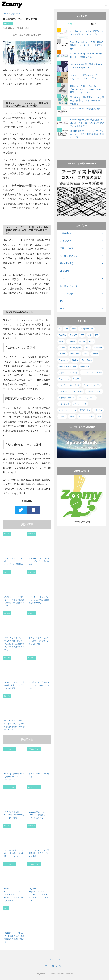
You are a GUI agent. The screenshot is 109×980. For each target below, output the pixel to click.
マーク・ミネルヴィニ (87, 398)
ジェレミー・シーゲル (92, 385)
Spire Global (64, 360)
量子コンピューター (86, 416)
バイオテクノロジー (70, 256)
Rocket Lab (98, 348)
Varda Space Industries (68, 366)
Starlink (75, 360)
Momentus (71, 341)
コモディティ (64, 379)
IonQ (90, 335)
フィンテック (66, 293)
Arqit (66, 329)
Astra (74, 329)
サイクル (76, 379)
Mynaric (82, 341)
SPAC (63, 309)
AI (60, 329)
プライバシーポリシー (54, 966)
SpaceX (95, 354)
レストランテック (80, 404)
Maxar (61, 341)
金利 (99, 416)
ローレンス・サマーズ (67, 410)
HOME (6, 14)
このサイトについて (55, 959)
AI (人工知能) (66, 263)
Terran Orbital (87, 360)
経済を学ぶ (65, 241)
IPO (62, 301)
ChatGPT (64, 271)
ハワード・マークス (94, 391)
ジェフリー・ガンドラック (69, 385)
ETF (82, 335)
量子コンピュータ (69, 286)
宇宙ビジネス (66, 248)
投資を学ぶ (15, 14)
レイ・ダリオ (64, 404)
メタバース (65, 278)
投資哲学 (62, 416)
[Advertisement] (82, 147)
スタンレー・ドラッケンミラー (71, 391)
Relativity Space (75, 348)
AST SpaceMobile (86, 329)
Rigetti (87, 348)
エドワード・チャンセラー (92, 373)
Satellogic (63, 354)
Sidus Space (75, 354)
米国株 (72, 416)
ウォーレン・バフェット (68, 373)
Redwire (62, 348)
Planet (91, 341)
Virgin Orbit (85, 366)
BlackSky (62, 335)
